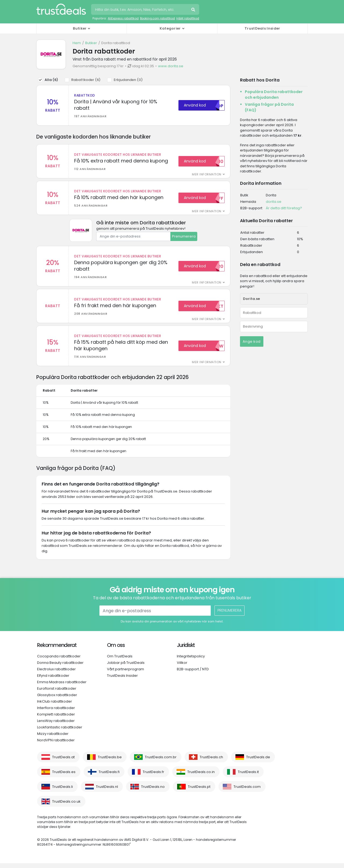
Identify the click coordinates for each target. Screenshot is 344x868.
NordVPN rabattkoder (56, 745)
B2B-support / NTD (193, 674)
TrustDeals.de (258, 762)
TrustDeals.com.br (161, 762)
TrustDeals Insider (262, 28)
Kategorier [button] (170, 28)
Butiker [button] (80, 28)
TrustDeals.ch (211, 762)
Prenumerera (184, 238)
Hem (77, 43)
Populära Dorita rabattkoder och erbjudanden (274, 95)
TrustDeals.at (63, 762)
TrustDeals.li (62, 791)
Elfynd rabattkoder (53, 680)
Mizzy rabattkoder (53, 738)
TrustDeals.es (64, 777)
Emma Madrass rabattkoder (62, 687)
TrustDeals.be (110, 762)
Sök (194, 10)
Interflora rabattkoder (56, 713)
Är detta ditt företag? (284, 208)
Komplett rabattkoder (56, 719)
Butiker (91, 43)
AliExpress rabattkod (123, 18)
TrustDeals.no (153, 791)
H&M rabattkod (188, 18)
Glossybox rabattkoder (57, 700)
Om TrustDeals (120, 661)
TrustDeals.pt (199, 791)
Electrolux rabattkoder (56, 674)
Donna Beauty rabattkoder (60, 667)
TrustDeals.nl (107, 791)
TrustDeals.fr (153, 777)
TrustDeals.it (248, 777)
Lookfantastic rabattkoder (60, 732)
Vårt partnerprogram (126, 674)
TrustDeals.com (247, 791)
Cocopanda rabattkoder (59, 661)
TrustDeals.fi (109, 777)
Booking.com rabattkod (157, 18)
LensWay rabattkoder (56, 726)
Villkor (182, 667)
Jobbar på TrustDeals (126, 667)
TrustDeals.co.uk (66, 806)
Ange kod (252, 341)
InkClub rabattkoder (55, 706)
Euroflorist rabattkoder (57, 693)
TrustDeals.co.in (201, 777)
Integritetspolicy (191, 661)
